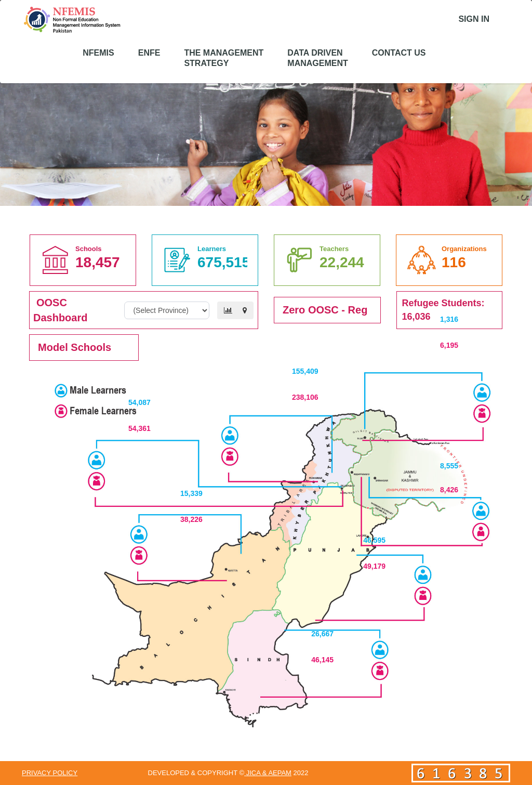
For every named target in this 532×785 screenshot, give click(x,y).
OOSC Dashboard (60, 310)
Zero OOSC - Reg (325, 310)
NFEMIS (98, 53)
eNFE (149, 53)
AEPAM (280, 773)
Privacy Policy (50, 773)
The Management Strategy (224, 58)
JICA (253, 773)
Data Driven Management (317, 58)
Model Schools (75, 347)
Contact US (399, 53)
